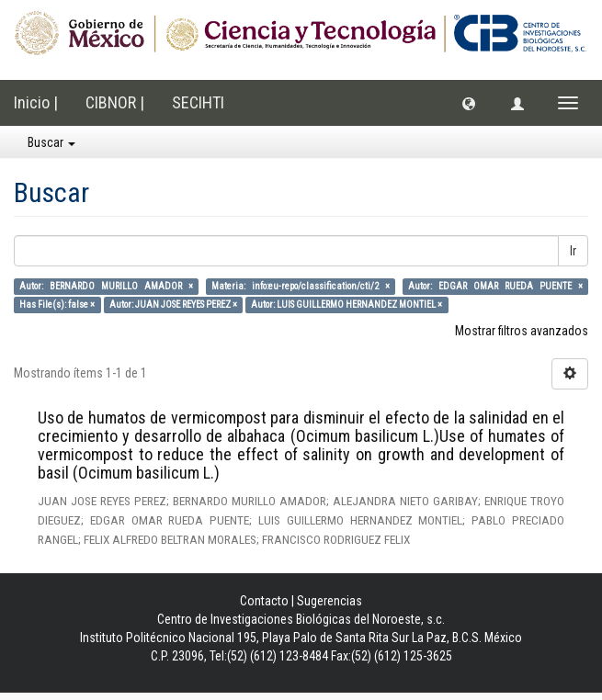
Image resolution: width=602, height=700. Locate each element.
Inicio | (36, 102)
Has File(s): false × (57, 305)
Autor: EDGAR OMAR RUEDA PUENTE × (495, 286)
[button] (469, 103)
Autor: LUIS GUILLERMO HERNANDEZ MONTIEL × (346, 305)
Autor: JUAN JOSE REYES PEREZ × (173, 305)
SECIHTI (198, 102)
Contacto (264, 601)
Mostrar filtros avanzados (522, 331)
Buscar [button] (51, 142)
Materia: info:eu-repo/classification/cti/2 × (301, 286)
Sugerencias (329, 601)
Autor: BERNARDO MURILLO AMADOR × (106, 286)
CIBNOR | (115, 102)
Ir (573, 251)
